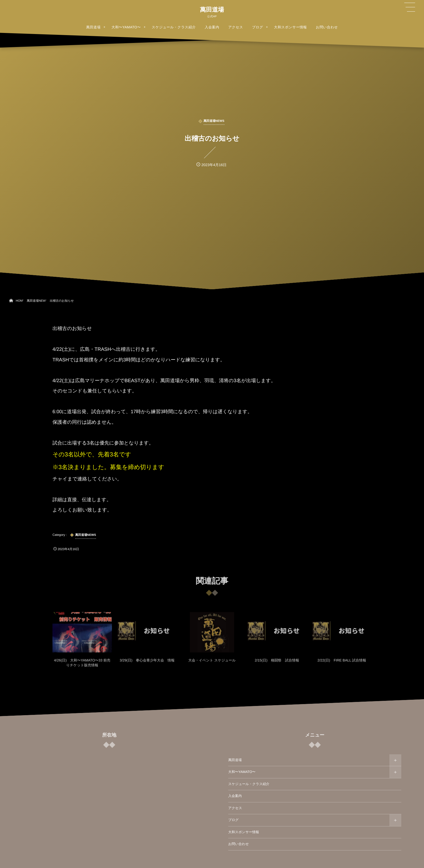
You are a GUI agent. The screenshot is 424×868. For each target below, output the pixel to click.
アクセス (235, 808)
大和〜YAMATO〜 (242, 772)
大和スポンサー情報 (244, 832)
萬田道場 (212, 10)
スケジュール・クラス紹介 (249, 784)
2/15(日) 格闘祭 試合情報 (277, 664)
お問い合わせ (239, 844)
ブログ (233, 820)
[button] (410, 7)
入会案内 (235, 796)
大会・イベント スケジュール (212, 664)
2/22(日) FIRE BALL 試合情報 (342, 664)
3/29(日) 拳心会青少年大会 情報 (147, 664)
